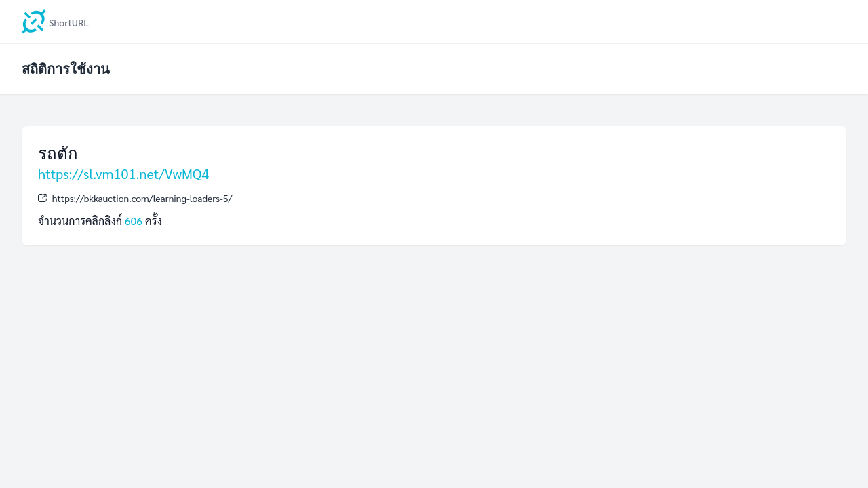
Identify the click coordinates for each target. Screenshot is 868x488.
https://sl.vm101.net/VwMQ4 (123, 174)
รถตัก (58, 153)
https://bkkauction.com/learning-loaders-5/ (142, 198)
